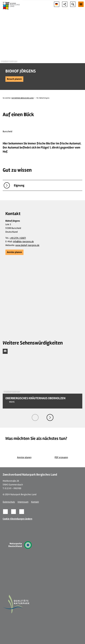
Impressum (23, 502)
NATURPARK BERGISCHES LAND (23, 98)
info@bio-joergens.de (23, 241)
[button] (14, 79)
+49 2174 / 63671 (18, 238)
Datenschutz (9, 502)
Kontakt (35, 502)
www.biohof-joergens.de (27, 245)
